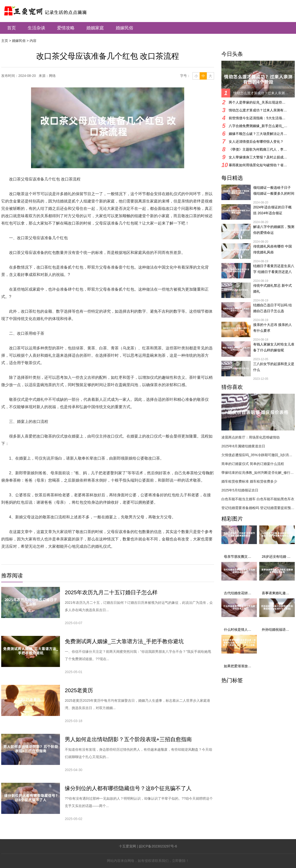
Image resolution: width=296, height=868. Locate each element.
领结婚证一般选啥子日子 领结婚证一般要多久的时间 (274, 190)
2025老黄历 (79, 690)
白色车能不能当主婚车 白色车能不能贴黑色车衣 (258, 499)
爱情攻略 (66, 28)
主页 (5, 41)
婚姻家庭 (95, 28)
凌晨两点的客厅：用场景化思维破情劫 (250, 437)
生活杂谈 (36, 28)
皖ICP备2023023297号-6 (158, 846)
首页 (11, 28)
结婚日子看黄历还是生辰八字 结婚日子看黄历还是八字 (274, 269)
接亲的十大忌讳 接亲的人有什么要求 (273, 328)
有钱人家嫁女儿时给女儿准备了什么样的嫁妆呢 (274, 347)
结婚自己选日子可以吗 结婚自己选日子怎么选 (273, 308)
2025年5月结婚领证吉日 (240, 490)
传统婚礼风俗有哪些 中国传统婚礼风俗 (273, 249)
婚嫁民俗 (125, 28)
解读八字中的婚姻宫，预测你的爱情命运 (274, 230)
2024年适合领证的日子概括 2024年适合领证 (272, 210)
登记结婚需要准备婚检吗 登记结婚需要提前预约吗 (258, 508)
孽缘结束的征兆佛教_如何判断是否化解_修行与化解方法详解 (258, 473)
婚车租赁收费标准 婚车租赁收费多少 (249, 481)
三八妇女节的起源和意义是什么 (274, 367)
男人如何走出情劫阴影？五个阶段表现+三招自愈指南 (128, 739)
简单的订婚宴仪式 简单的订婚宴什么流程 (253, 464)
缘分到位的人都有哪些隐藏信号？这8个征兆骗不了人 (128, 788)
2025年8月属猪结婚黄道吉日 (243, 446)
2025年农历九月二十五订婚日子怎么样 (111, 592)
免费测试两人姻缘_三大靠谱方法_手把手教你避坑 (124, 641)
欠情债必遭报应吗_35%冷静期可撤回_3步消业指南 (258, 455)
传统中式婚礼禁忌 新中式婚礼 (273, 288)
